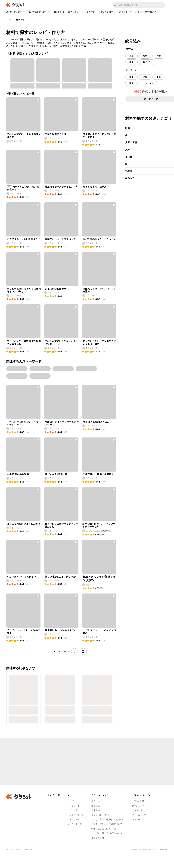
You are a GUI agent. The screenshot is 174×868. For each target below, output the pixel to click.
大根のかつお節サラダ (57, 289)
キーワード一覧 (75, 824)
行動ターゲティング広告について (107, 824)
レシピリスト (74, 806)
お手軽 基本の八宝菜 (18, 474)
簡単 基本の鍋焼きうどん (96, 422)
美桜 (88, 585)
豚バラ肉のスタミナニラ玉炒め (99, 239)
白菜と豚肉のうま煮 (56, 134)
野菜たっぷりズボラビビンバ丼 (62, 187)
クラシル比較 (138, 801)
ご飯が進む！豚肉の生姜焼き (98, 474)
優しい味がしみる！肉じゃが (60, 577)
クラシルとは (98, 801)
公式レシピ (59, 12)
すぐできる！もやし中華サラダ (24, 239)
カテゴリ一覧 (74, 819)
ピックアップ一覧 (76, 815)
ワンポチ (136, 819)
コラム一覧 (73, 810)
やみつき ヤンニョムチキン (22, 577)
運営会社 (96, 806)
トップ (70, 801)
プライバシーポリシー (102, 815)
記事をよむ (73, 12)
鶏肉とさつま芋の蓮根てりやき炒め (99, 579)
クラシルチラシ (139, 806)
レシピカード (89, 12)
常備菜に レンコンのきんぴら (61, 630)
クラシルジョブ (139, 815)
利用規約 (96, 810)
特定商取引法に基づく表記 (104, 829)
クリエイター (125, 12)
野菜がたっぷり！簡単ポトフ (60, 239)
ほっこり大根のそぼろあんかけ (24, 524)
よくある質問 (98, 838)
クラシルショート (107, 12)
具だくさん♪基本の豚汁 (57, 474)
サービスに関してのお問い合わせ (107, 833)
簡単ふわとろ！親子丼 (95, 187)
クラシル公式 (16, 141)
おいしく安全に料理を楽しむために (108, 819)
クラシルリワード (140, 810)
